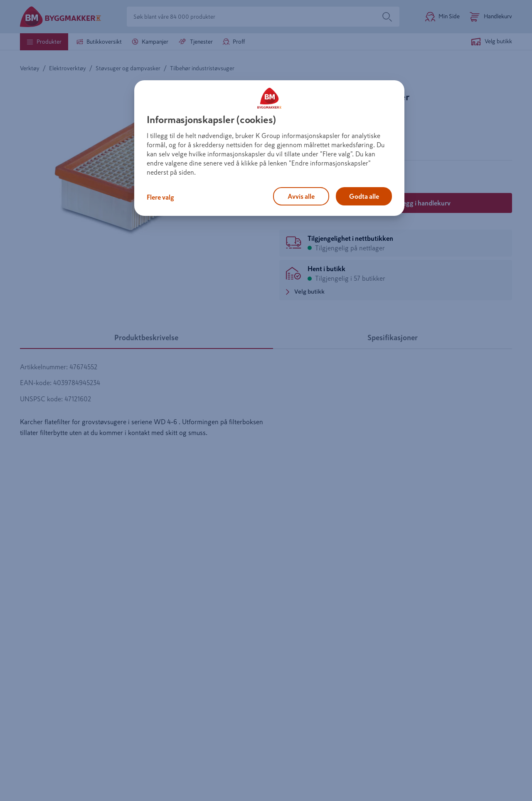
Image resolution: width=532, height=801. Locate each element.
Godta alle (364, 196)
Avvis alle (301, 196)
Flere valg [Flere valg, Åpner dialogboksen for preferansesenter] (160, 197)
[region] (269, 148)
